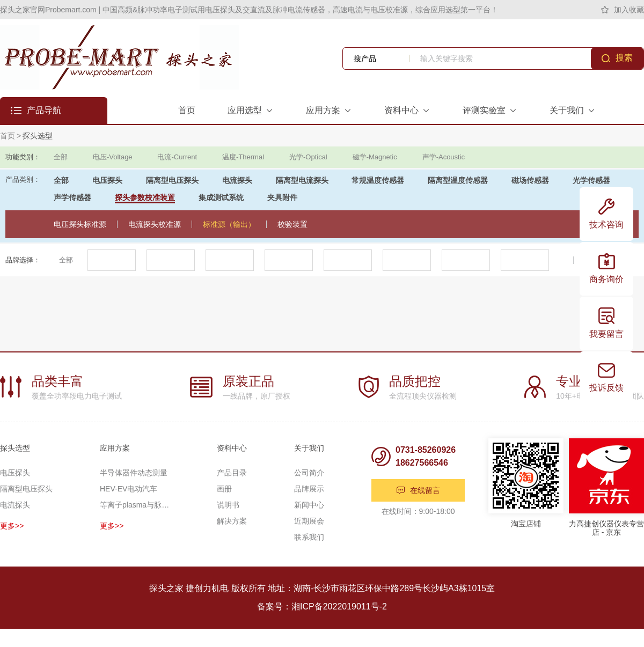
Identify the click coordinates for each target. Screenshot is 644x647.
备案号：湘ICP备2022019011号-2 (322, 606)
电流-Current (177, 157)
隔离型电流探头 (302, 180)
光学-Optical (308, 157)
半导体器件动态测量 (134, 473)
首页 (8, 136)
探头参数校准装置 (145, 197)
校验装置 (292, 224)
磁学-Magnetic (375, 157)
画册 (224, 489)
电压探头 (107, 180)
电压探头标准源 (80, 224)
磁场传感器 (530, 180)
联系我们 (309, 537)
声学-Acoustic (444, 157)
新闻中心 (309, 505)
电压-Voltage (113, 157)
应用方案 (115, 448)
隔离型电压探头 (172, 180)
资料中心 (232, 448)
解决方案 (232, 521)
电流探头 (237, 180)
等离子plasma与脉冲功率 (135, 505)
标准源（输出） (229, 224)
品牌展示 (309, 489)
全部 (61, 157)
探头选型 (38, 136)
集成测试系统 (221, 197)
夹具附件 (282, 197)
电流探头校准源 (155, 224)
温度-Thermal (243, 157)
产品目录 (232, 473)
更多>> (12, 526)
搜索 (624, 58)
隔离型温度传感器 (458, 180)
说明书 (228, 505)
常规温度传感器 (378, 180)
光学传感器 (591, 180)
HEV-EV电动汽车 (129, 489)
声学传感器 (72, 197)
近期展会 (309, 521)
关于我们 (309, 448)
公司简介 (309, 473)
